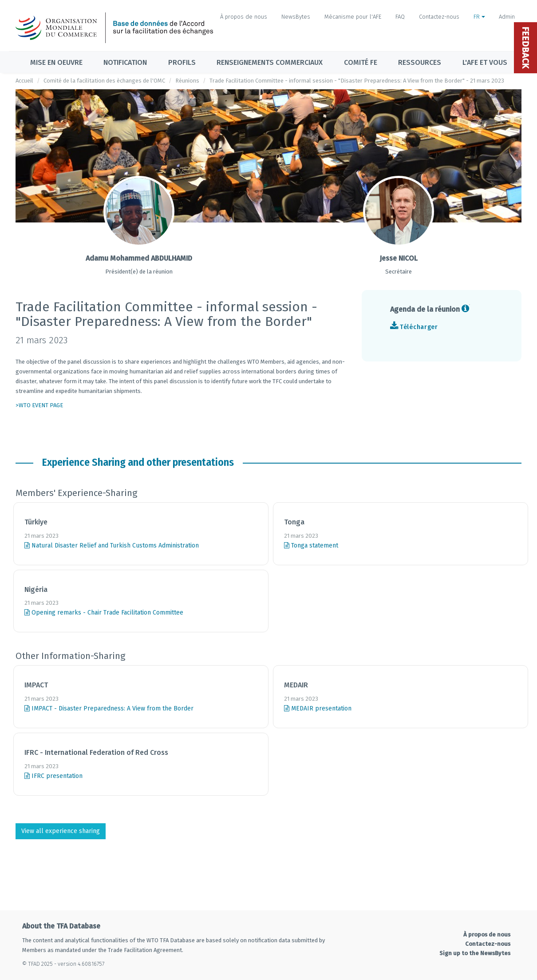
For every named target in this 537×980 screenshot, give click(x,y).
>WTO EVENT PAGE (39, 405)
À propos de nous (244, 17)
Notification (125, 62)
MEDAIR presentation (318, 708)
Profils (182, 62)
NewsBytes (296, 17)
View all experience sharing (61, 831)
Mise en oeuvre (56, 62)
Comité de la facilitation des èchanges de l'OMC (104, 81)
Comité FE (361, 62)
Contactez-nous (439, 17)
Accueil (24, 81)
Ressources (420, 62)
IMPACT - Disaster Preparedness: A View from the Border (109, 708)
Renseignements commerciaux (270, 62)
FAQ (400, 17)
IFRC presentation (53, 776)
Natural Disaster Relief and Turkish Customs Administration (112, 546)
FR (479, 17)
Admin (507, 17)
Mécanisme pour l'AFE (353, 17)
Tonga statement (311, 546)
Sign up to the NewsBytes (475, 953)
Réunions (187, 81)
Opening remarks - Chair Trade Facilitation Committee (104, 613)
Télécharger (419, 327)
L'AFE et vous (485, 62)
